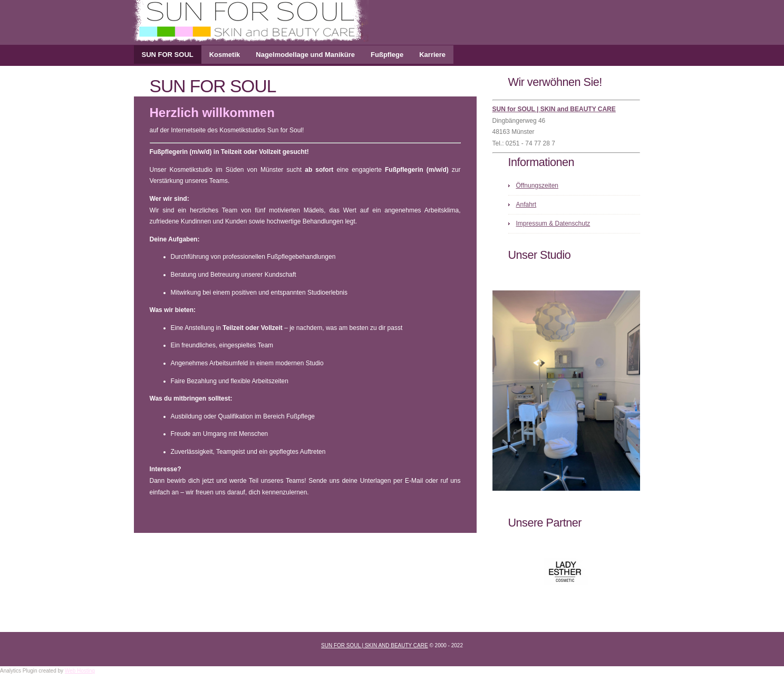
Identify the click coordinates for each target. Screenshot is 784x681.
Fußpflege (387, 55)
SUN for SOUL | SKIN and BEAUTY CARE (554, 109)
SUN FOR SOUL (168, 55)
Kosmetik (225, 55)
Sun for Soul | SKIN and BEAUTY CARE (375, 645)
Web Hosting (80, 671)
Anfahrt (526, 205)
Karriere (432, 55)
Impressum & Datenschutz (553, 223)
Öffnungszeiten (538, 186)
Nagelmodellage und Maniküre (305, 55)
